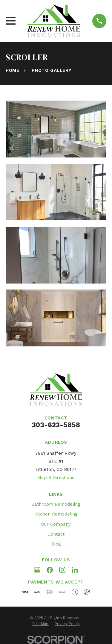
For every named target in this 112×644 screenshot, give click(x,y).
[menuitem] (40, 624)
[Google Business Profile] (37, 570)
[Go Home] (12, 70)
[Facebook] (50, 570)
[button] (56, 129)
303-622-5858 (56, 425)
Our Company (56, 524)
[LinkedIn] (75, 570)
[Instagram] (62, 570)
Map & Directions (56, 478)
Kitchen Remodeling (56, 514)
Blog (56, 544)
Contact (56, 534)
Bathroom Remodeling (56, 504)
